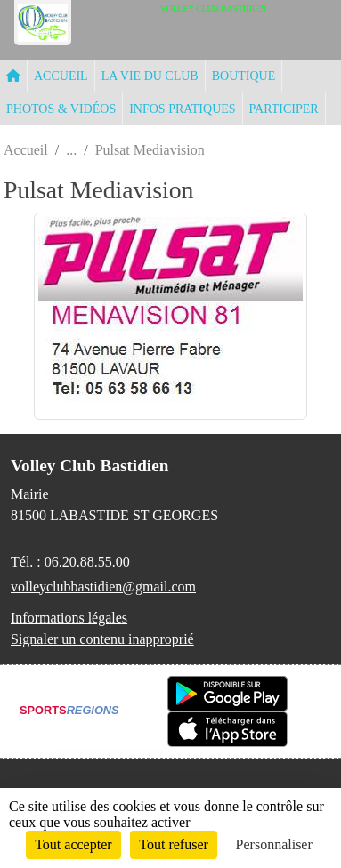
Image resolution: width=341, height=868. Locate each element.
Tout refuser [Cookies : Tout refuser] (174, 844)
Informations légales (69, 618)
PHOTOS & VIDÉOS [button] (61, 109)
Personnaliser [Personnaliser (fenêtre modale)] (274, 844)
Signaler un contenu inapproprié (102, 639)
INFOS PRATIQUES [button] (182, 109)
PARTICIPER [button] (284, 109)
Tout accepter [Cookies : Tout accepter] (73, 844)
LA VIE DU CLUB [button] (150, 76)
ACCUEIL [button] (61, 76)
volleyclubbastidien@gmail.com (103, 587)
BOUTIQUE (244, 76)
